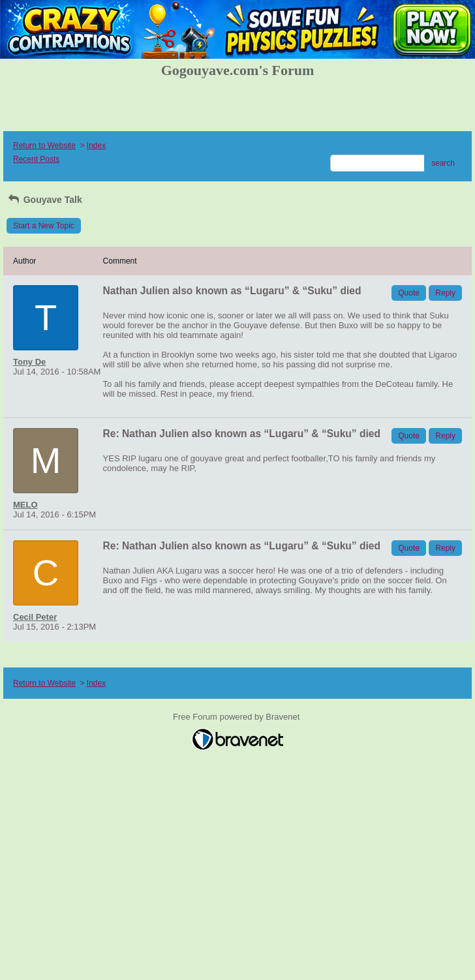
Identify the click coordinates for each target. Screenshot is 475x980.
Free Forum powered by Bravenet (237, 717)
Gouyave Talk (44, 200)
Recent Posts (36, 159)
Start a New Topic (44, 226)
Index (96, 145)
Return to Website (44, 145)
